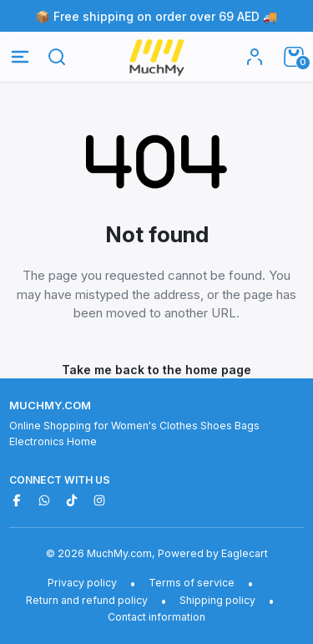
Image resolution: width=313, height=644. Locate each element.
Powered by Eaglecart (213, 553)
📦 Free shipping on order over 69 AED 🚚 (157, 16)
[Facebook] (17, 500)
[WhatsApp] (44, 500)
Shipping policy (217, 600)
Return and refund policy (87, 600)
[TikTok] (72, 500)
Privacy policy (82, 583)
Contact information (156, 617)
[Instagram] (99, 500)
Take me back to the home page (156, 370)
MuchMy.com (50, 405)
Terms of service (192, 583)
